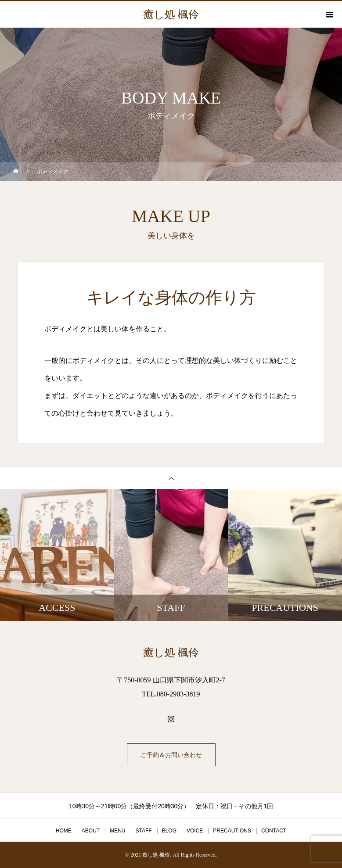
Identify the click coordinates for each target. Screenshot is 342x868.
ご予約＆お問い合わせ (171, 755)
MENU (117, 831)
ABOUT (91, 831)
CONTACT (274, 831)
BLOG (169, 831)
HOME (64, 831)
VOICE (195, 831)
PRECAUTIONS (232, 831)
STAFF (144, 831)
